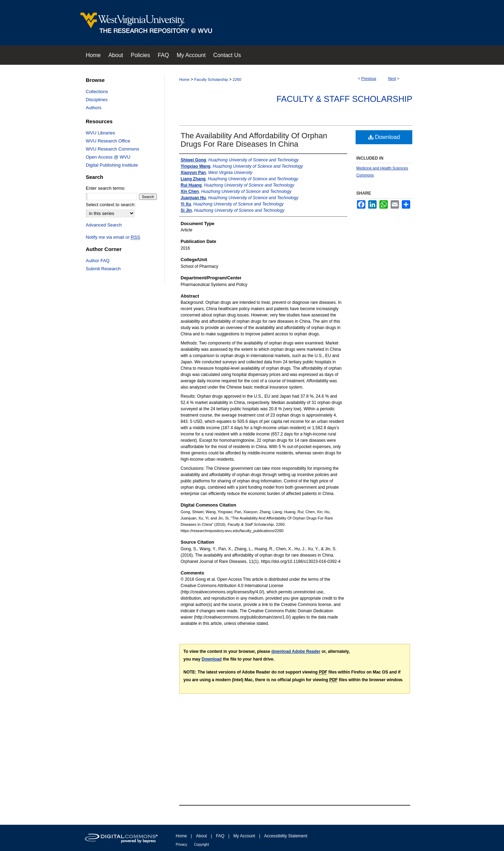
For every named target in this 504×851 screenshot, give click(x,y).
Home (184, 79)
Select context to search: (111, 205)
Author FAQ (98, 261)
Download (384, 137)
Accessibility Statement (286, 836)
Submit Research (103, 269)
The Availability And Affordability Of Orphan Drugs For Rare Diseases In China (254, 140)
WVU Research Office (108, 141)
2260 (237, 79)
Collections (97, 92)
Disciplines (97, 100)
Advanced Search (104, 225)
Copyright (201, 845)
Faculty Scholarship (211, 79)
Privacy (181, 845)
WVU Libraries (100, 133)
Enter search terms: (106, 188)
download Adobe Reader (296, 651)
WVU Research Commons (112, 149)
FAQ (220, 836)
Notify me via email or (113, 237)
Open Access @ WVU (108, 157)
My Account (244, 836)
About (201, 836)
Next (392, 78)
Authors (94, 108)
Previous (369, 78)
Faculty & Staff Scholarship (344, 99)
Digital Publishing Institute (112, 165)
